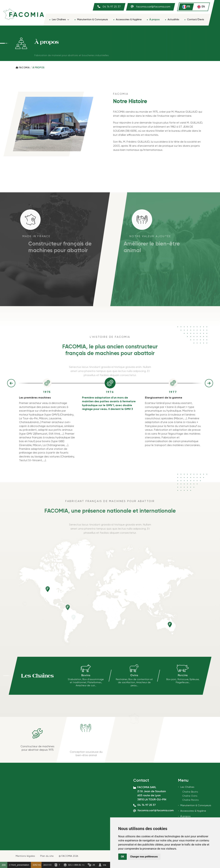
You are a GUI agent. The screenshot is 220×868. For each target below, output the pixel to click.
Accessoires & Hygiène (129, 20)
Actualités (173, 20)
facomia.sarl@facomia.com (153, 7)
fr (186, 7)
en (201, 7)
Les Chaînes (60, 20)
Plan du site (47, 856)
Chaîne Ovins (190, 796)
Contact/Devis (195, 20)
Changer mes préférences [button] (144, 857)
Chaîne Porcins (190, 800)
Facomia (24, 68)
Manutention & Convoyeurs (92, 20)
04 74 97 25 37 (112, 7)
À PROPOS (39, 68)
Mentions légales (25, 856)
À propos (154, 20)
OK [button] (123, 857)
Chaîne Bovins (190, 792)
